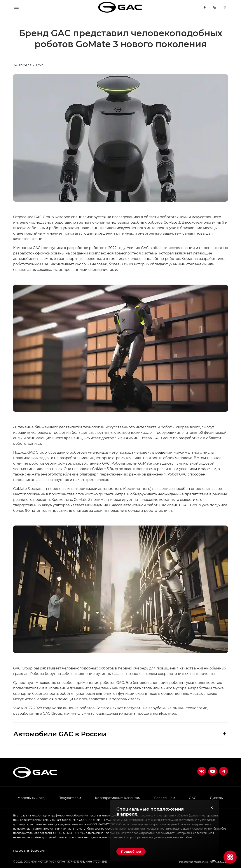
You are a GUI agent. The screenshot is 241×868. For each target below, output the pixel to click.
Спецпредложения (205, 7)
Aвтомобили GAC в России (60, 734)
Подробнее (131, 851)
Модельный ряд (31, 798)
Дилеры (225, 7)
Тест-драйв (215, 7)
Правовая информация (29, 851)
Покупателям (70, 798)
